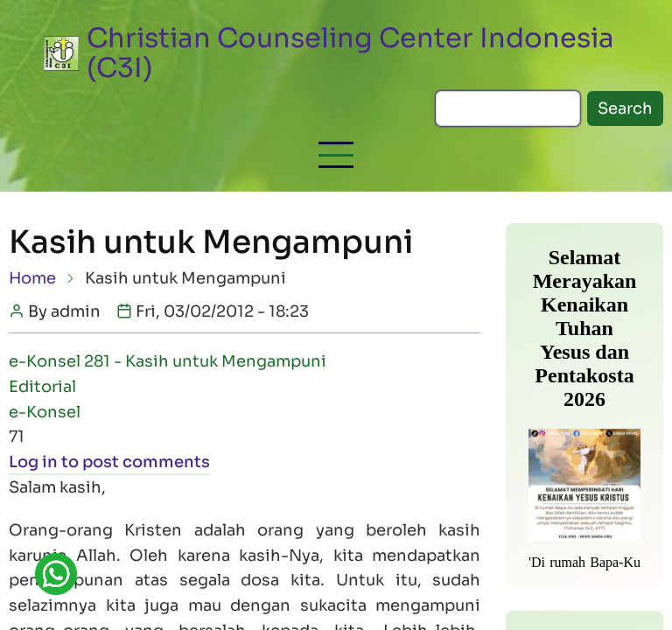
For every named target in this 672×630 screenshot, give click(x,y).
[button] (336, 155)
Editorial (42, 387)
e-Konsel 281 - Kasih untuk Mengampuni (168, 361)
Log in (33, 462)
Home (32, 278)
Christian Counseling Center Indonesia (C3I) (350, 53)
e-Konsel (45, 412)
